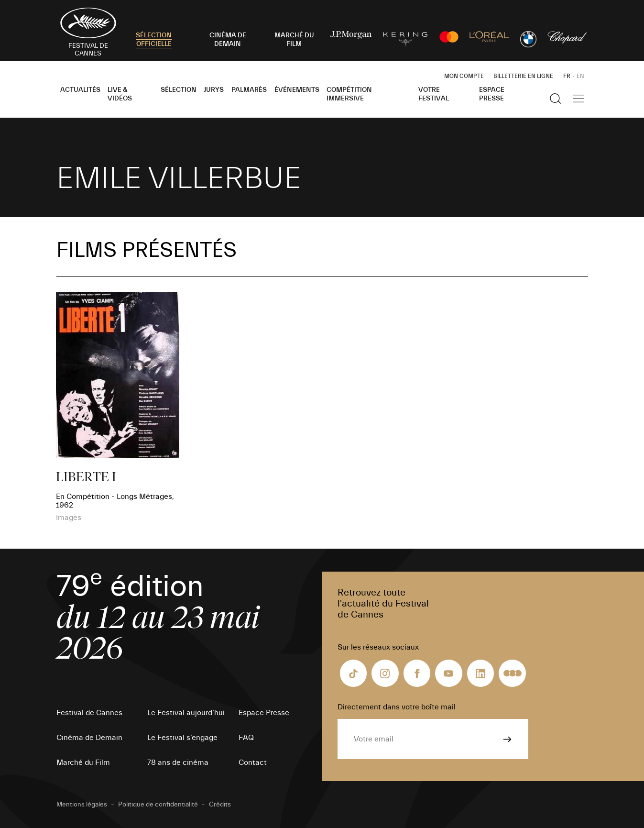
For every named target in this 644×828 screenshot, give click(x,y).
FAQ (246, 738)
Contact (253, 762)
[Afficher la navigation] (579, 99)
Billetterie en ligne (523, 76)
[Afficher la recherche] (556, 99)
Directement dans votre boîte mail (397, 707)
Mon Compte (464, 76)
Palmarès (249, 90)
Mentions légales (82, 805)
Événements (297, 90)
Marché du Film (83, 762)
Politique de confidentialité (158, 805)
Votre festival (434, 94)
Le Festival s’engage (182, 738)
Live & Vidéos (120, 94)
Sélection (179, 90)
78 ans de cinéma (178, 762)
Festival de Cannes (89, 713)
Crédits (220, 805)
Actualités (80, 90)
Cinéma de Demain (89, 738)
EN (580, 76)
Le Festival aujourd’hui (186, 713)
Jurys (214, 90)
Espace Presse (492, 94)
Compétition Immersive (349, 94)
